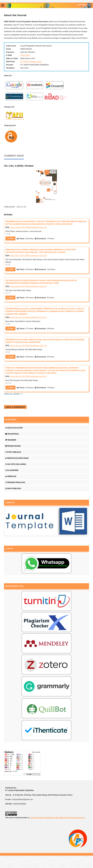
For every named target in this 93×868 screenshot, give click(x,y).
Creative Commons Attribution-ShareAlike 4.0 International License (57, 817)
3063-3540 (25, 55)
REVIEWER (11, 440)
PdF (11, 239)
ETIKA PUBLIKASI (13, 452)
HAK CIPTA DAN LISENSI (16, 464)
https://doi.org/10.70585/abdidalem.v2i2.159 (28, 227)
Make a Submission (15, 407)
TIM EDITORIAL (12, 434)
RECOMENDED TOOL (15, 586)
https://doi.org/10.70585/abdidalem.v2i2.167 (28, 376)
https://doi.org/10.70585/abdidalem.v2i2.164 (28, 345)
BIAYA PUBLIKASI (13, 488)
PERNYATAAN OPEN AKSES (17, 458)
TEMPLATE (10, 503)
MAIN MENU (11, 420)
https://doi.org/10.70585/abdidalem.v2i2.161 (28, 317)
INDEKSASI (11, 476)
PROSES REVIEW (13, 446)
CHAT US (9, 549)
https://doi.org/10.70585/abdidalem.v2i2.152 (28, 255)
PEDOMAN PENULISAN (15, 482)
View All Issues (12, 394)
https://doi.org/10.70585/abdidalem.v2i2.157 (28, 286)
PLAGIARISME (12, 470)
